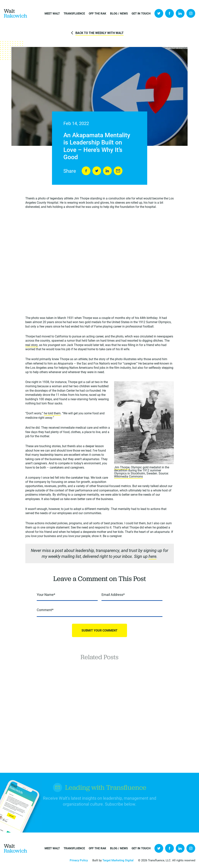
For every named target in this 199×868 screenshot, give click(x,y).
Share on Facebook (86, 171)
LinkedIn (180, 13)
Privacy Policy (79, 860)
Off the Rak (98, 13)
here (152, 556)
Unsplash (184, 48)
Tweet (97, 171)
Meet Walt (52, 13)
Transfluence (74, 13)
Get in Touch (141, 13)
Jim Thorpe (122, 467)
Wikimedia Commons (128, 476)
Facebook (169, 13)
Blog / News (119, 13)
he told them (52, 413)
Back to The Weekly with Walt (99, 33)
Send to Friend (118, 171)
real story (32, 345)
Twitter (159, 13)
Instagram (191, 13)
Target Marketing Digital (118, 860)
